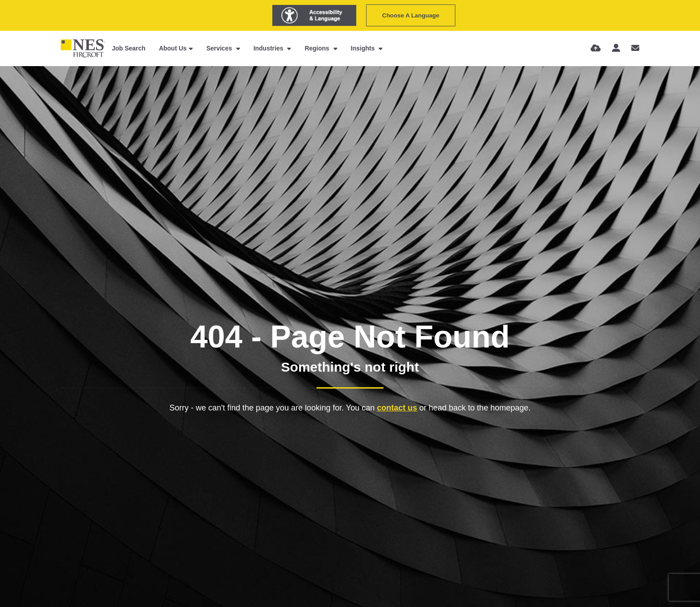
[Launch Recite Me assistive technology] (314, 15)
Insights (364, 48)
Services (220, 48)
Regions (318, 48)
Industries (269, 48)
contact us (397, 408)
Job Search (128, 48)
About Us (173, 48)
